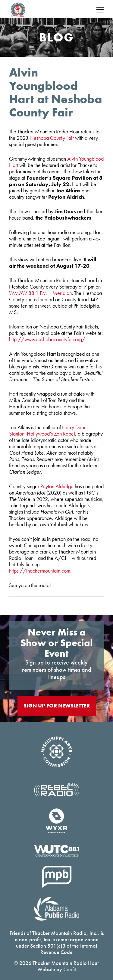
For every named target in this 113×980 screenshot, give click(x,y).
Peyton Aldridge (57, 486)
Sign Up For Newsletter (57, 706)
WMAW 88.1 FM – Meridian (40, 293)
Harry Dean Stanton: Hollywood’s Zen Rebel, (48, 430)
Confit (70, 969)
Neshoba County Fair (52, 138)
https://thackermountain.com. (40, 571)
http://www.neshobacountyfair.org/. (48, 339)
